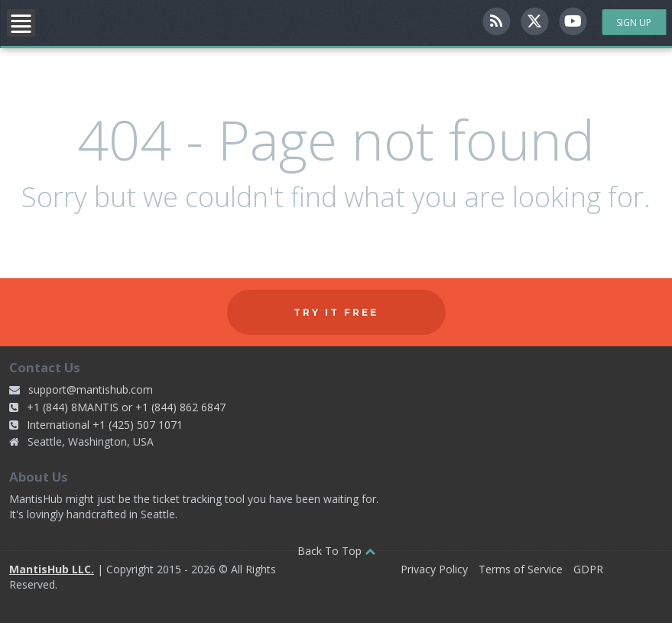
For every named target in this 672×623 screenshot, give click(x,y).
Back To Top (336, 551)
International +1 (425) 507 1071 (105, 425)
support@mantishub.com (91, 389)
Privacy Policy (434, 569)
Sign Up (634, 23)
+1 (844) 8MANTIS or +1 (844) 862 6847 (126, 407)
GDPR (588, 569)
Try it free (336, 312)
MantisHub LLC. (52, 569)
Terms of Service (521, 569)
